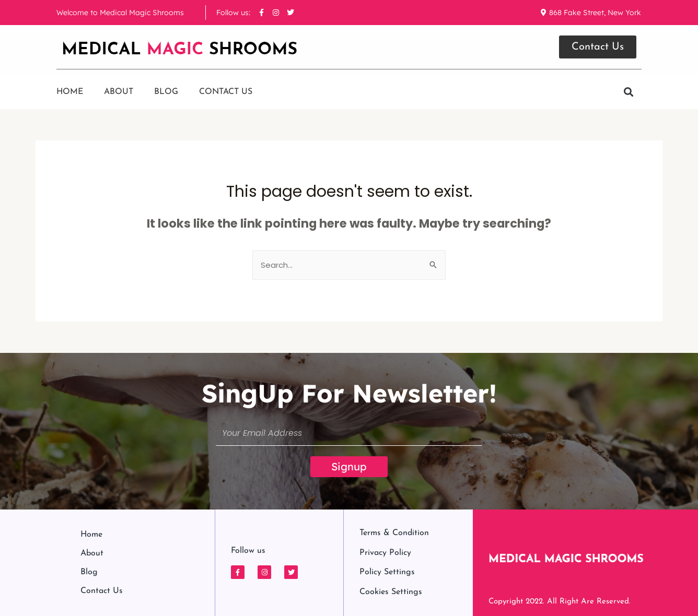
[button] (628, 92)
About (119, 92)
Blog (166, 92)
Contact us (226, 92)
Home (70, 92)
